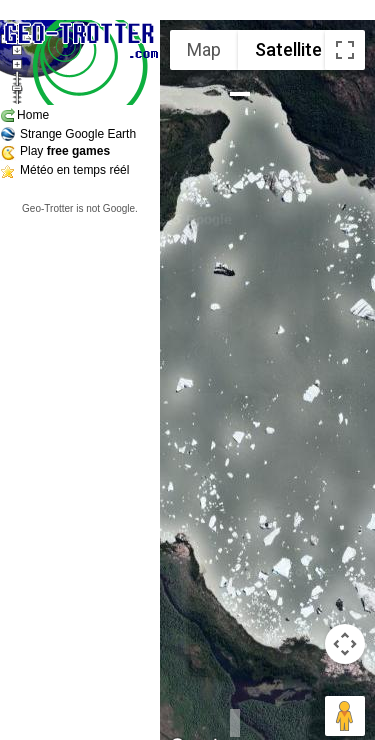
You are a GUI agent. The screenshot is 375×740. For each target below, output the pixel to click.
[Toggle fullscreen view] (345, 50)
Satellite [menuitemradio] (288, 49)
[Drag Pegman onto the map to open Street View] (345, 716)
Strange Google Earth (78, 134)
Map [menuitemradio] (204, 49)
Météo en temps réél (74, 170)
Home (33, 115)
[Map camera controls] (345, 644)
